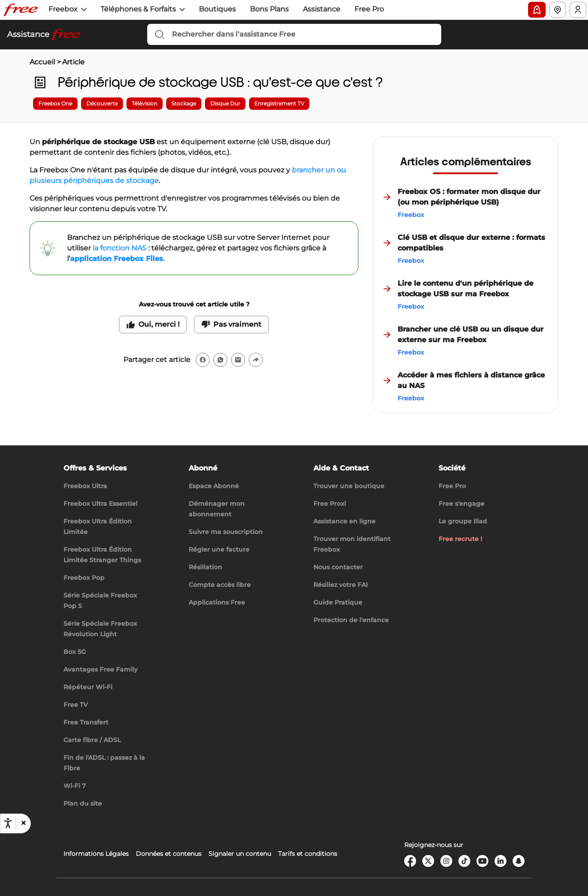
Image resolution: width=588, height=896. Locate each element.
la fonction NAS (119, 248)
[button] (23, 823)
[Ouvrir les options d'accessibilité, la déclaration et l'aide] (8, 823)
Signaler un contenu (240, 854)
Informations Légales (96, 854)
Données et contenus (169, 854)
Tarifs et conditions (308, 854)
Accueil (42, 62)
